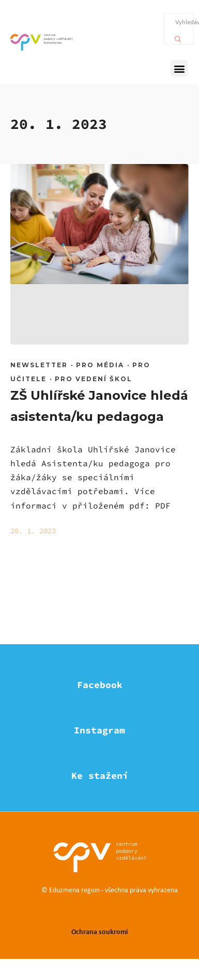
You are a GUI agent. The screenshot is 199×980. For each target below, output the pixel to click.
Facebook (100, 685)
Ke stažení (100, 775)
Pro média (100, 365)
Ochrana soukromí (99, 931)
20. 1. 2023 (33, 531)
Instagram (99, 730)
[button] (179, 68)
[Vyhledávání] (178, 37)
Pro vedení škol (94, 379)
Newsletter (39, 365)
